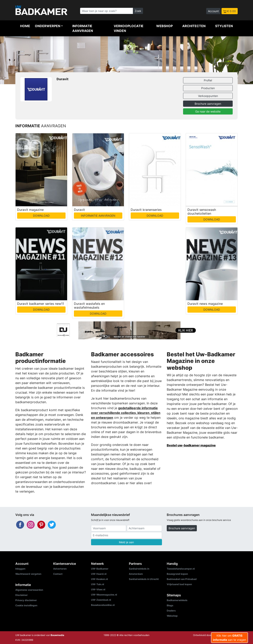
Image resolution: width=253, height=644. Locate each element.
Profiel (208, 80)
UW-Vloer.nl (98, 589)
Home (25, 26)
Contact (58, 574)
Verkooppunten (208, 96)
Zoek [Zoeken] (138, 11)
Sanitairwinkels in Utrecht (144, 579)
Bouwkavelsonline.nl (103, 605)
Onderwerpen (48, 26)
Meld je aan (126, 542)
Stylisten (224, 26)
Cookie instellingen (26, 605)
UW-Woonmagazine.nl (104, 595)
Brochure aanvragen (208, 104)
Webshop (164, 26)
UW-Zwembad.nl (101, 600)
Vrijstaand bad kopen (179, 584)
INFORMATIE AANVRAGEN (98, 216)
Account (213, 11)
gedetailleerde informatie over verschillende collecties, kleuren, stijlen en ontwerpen (126, 413)
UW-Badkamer (100, 569)
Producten (208, 88)
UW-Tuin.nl (98, 584)
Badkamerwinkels (177, 600)
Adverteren (60, 569)
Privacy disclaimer (26, 600)
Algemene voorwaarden (29, 590)
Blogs (170, 605)
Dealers (171, 611)
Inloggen (20, 569)
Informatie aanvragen (83, 28)
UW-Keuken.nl (99, 579)
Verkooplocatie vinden (129, 28)
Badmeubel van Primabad (182, 579)
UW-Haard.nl (99, 574)
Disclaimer (22, 595)
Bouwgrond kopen (177, 574)
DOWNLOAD (41, 216)
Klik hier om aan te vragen (229, 638)
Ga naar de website (208, 111)
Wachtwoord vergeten (28, 574)
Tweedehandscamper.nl (181, 569)
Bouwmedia (57, 635)
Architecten (194, 26)
